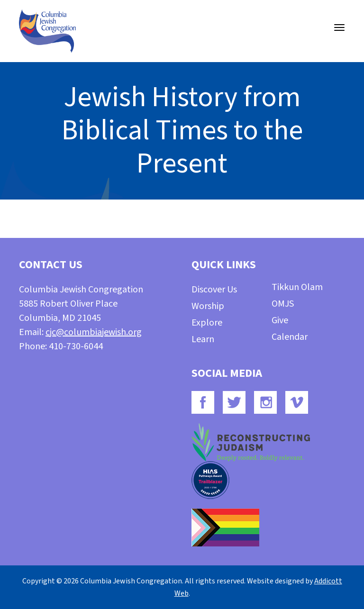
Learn (203, 339)
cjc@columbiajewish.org (94, 332)
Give (280, 320)
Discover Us (214, 290)
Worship (208, 306)
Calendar (290, 337)
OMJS (283, 304)
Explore (207, 323)
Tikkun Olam (297, 287)
